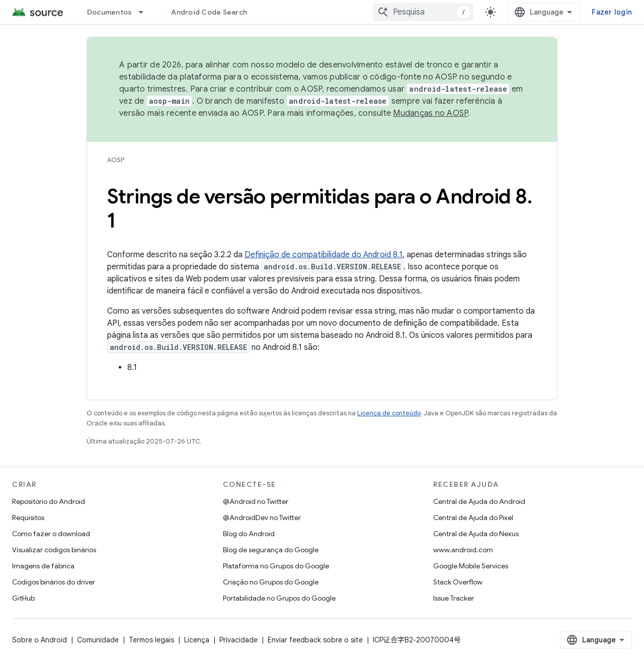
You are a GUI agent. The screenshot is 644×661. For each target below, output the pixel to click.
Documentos (110, 12)
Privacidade (238, 640)
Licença (197, 640)
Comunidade (98, 640)
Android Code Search (209, 12)
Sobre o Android (39, 640)
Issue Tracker (454, 598)
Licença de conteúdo (389, 413)
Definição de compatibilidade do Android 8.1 (324, 255)
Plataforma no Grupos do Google (276, 566)
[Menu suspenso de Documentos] (145, 12)
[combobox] (423, 12)
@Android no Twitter (256, 501)
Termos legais (151, 640)
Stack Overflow (458, 582)
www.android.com (463, 550)
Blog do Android (249, 534)
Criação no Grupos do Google (271, 582)
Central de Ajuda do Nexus (476, 534)
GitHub (23, 598)
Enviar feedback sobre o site (315, 640)
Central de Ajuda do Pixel (473, 518)
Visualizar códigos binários (54, 550)
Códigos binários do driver (54, 582)
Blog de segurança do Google (271, 550)
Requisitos (28, 518)
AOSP (116, 160)
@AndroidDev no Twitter (262, 518)
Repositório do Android (49, 501)
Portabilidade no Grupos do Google (279, 598)
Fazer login (612, 12)
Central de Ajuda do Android (479, 501)
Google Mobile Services (471, 566)
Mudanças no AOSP (430, 113)
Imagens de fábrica (43, 566)
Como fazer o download (51, 534)
